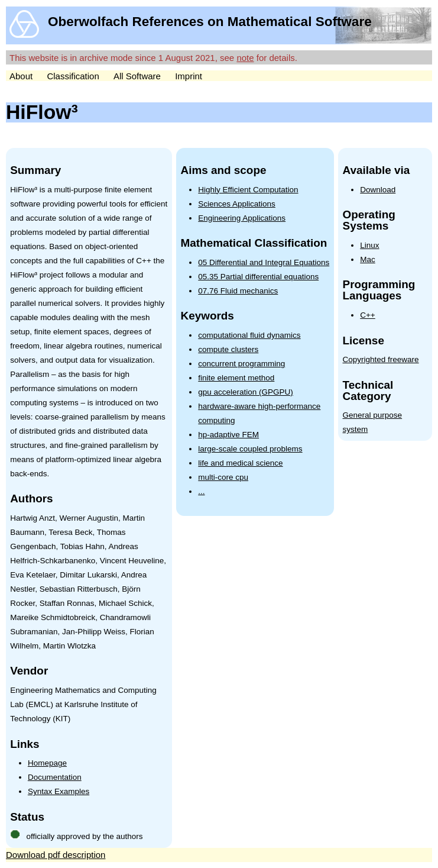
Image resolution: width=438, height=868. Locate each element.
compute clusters (228, 349)
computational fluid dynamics (249, 335)
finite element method (236, 378)
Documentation (55, 777)
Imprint (189, 76)
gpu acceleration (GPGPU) (246, 392)
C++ (368, 315)
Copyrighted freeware (381, 359)
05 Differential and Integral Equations (264, 262)
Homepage (47, 763)
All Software (137, 76)
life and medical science (240, 463)
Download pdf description (56, 855)
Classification (73, 76)
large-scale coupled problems (250, 449)
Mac (368, 259)
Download (378, 190)
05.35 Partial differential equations (258, 277)
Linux (369, 245)
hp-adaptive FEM (228, 435)
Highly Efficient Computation (248, 190)
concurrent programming (241, 364)
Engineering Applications (242, 218)
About (21, 76)
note (245, 58)
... (201, 491)
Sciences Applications (237, 204)
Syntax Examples (59, 791)
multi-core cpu (223, 477)
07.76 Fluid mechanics (238, 291)
